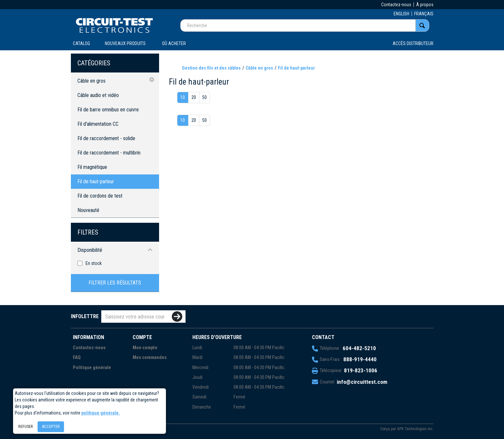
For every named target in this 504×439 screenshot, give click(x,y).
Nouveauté (88, 210)
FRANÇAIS (424, 14)
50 (204, 97)
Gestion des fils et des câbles (211, 68)
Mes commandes (150, 358)
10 (183, 97)
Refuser (26, 426)
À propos (425, 5)
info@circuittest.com (362, 382)
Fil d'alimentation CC (98, 124)
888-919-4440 (360, 359)
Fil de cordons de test (100, 196)
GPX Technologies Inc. (415, 429)
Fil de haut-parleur (96, 181)
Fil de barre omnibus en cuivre (108, 110)
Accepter (51, 426)
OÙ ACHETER (174, 43)
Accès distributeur (413, 43)
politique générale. (101, 413)
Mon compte (145, 348)
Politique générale (92, 368)
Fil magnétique (92, 167)
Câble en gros (91, 81)
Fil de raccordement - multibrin (109, 153)
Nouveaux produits (125, 43)
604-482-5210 (359, 348)
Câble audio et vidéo (98, 95)
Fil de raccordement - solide (106, 138)
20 (194, 97)
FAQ (77, 358)
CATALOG (81, 43)
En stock (94, 263)
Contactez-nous (396, 5)
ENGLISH (401, 14)
